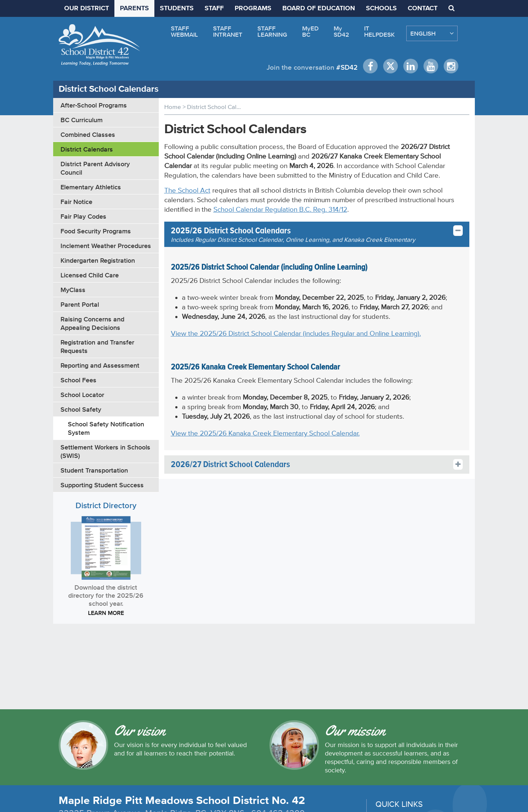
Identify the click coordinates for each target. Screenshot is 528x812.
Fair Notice (76, 202)
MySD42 (341, 31)
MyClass (73, 290)
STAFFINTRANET (228, 31)
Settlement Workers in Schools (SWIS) (105, 451)
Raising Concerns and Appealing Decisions (92, 323)
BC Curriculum (82, 120)
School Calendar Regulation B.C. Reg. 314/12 (280, 209)
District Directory (106, 505)
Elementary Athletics (91, 187)
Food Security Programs (96, 231)
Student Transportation (94, 470)
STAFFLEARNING (272, 31)
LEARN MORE (106, 613)
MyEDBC (310, 31)
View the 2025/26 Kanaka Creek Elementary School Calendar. (265, 433)
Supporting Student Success (102, 485)
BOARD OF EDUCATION (319, 8)
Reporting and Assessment (100, 365)
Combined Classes (88, 134)
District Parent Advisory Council (95, 168)
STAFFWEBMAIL (184, 31)
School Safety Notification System (106, 428)
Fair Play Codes (83, 216)
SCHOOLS (381, 8)
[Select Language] (432, 33)
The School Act (187, 190)
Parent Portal (80, 304)
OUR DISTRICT (87, 8)
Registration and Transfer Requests (97, 346)
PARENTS (134, 8)
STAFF (214, 8)
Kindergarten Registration (98, 260)
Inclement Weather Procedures (106, 246)
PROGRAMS (253, 8)
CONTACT (423, 8)
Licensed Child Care (90, 275)
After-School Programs (94, 105)
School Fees (78, 380)
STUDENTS (177, 8)
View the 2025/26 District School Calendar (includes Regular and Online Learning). (296, 333)
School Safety (81, 409)
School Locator (82, 395)
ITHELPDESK (379, 31)
